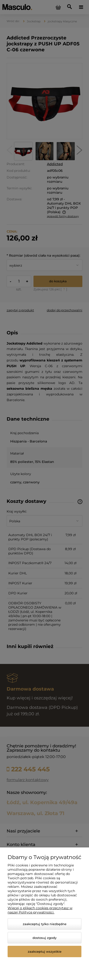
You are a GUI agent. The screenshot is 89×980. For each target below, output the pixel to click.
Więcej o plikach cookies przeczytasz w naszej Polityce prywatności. (40, 910)
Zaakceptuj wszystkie (45, 951)
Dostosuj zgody (44, 938)
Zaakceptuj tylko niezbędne (45, 924)
